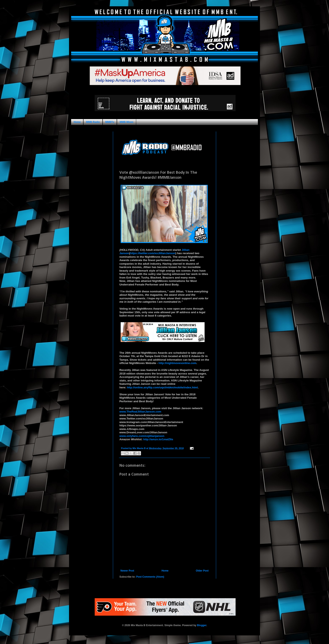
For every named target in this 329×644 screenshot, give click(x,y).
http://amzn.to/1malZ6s (158, 439)
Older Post (202, 571)
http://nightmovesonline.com (178, 363)
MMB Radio (93, 122)
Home (77, 122)
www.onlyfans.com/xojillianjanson (142, 436)
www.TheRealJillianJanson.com (140, 412)
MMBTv (110, 122)
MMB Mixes (126, 122)
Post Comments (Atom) (150, 577)
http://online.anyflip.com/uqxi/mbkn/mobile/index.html (162, 387)
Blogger (202, 625)
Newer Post (127, 571)
